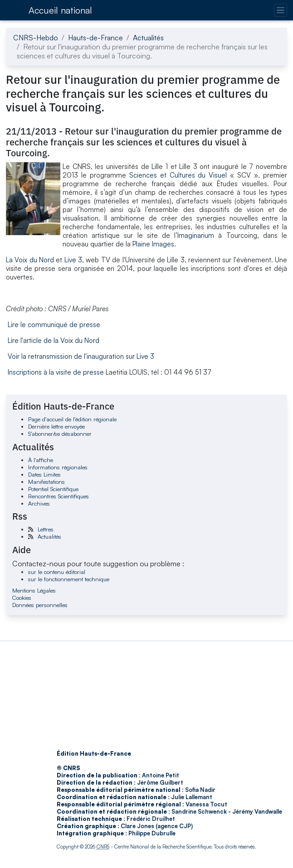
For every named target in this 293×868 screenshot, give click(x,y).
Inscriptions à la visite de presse (56, 372)
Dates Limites (44, 474)
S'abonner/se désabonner (60, 434)
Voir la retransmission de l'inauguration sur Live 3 (81, 356)
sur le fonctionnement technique (69, 579)
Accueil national (60, 10)
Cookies (22, 598)
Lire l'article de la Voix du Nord (54, 340)
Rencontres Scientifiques (59, 496)
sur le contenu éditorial (57, 572)
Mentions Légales (34, 590)
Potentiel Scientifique (53, 489)
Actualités (148, 38)
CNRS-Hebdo (36, 38)
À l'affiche (41, 460)
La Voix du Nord (30, 260)
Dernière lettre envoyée (56, 426)
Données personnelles (40, 605)
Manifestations (46, 482)
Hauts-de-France (95, 38)
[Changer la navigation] (281, 10)
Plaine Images (153, 244)
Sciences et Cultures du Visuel (178, 175)
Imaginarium (196, 235)
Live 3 (73, 260)
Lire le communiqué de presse (54, 325)
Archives (39, 503)
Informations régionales (58, 467)
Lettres (46, 529)
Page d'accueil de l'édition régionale (72, 419)
